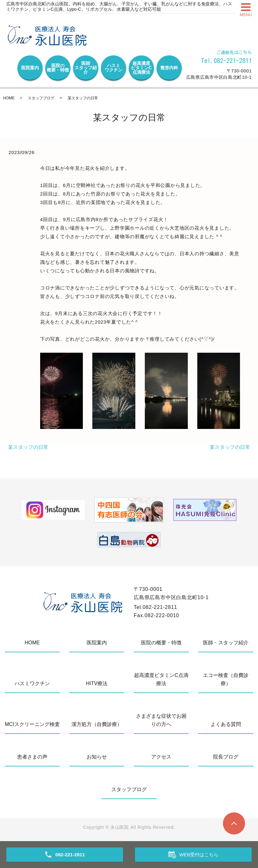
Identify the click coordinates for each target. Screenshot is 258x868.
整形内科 (169, 68)
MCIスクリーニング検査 (32, 724)
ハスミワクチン (114, 68)
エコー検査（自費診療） (226, 679)
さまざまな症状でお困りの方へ (161, 720)
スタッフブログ (41, 98)
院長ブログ (226, 757)
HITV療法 (97, 683)
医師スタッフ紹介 (86, 68)
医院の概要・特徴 (58, 68)
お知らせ (97, 757)
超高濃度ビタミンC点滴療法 (141, 68)
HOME (9, 98)
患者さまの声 (32, 757)
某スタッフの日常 (28, 447)
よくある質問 (226, 724)
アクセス (161, 757)
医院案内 (30, 68)
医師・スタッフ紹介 (226, 643)
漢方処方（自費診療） (97, 724)
